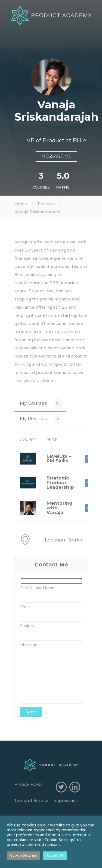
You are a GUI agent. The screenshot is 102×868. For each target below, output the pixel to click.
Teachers (47, 204)
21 (58, 419)
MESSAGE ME (56, 156)
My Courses (33, 403)
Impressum (65, 801)
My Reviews (33, 419)
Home (21, 204)
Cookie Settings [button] (24, 856)
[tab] (40, 403)
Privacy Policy (29, 784)
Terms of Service (31, 801)
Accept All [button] (55, 856)
